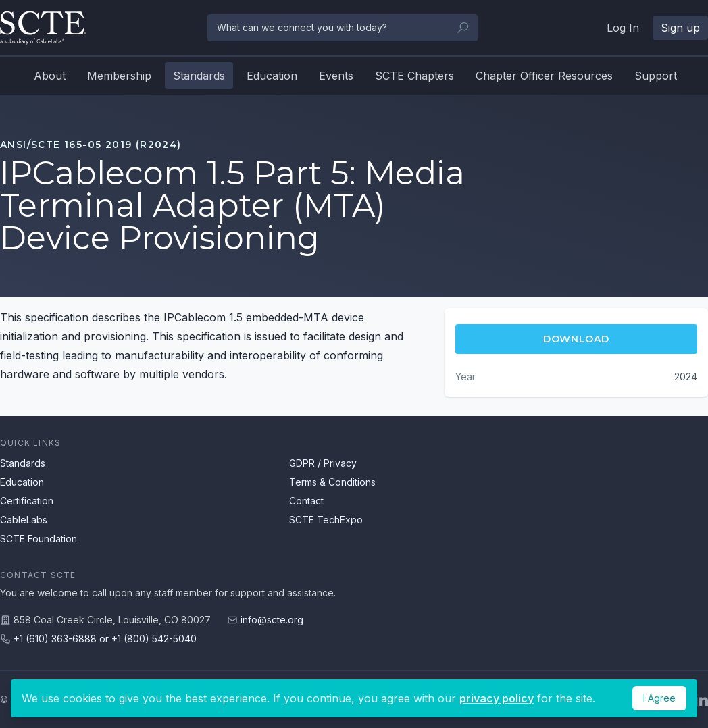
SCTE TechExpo (326, 520)
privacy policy (497, 698)
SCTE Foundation (39, 539)
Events (336, 76)
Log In (623, 28)
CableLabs (24, 520)
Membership (119, 76)
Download (576, 339)
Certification (27, 501)
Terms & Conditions (332, 482)
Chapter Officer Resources (544, 76)
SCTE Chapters (414, 76)
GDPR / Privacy (323, 463)
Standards (199, 76)
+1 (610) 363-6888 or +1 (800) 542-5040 (105, 639)
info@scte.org (272, 620)
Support (656, 76)
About (50, 76)
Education (272, 76)
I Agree (659, 698)
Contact (306, 501)
